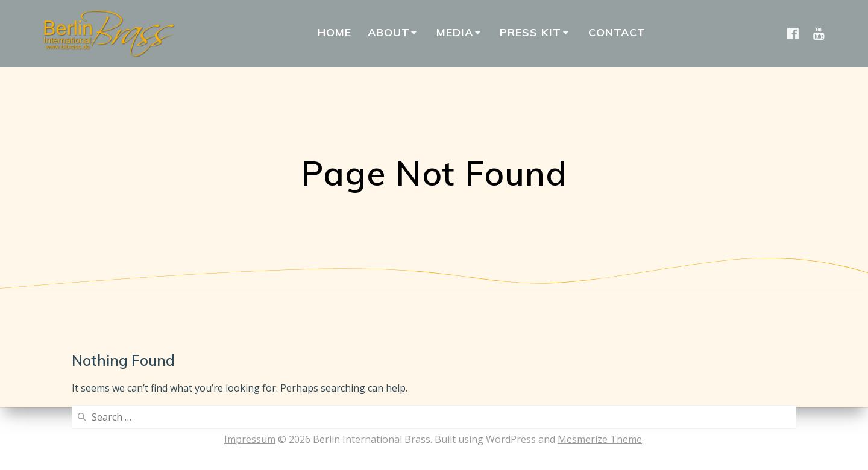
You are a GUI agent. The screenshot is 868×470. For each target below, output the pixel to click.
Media (455, 32)
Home (335, 32)
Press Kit (530, 32)
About (389, 32)
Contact (617, 32)
